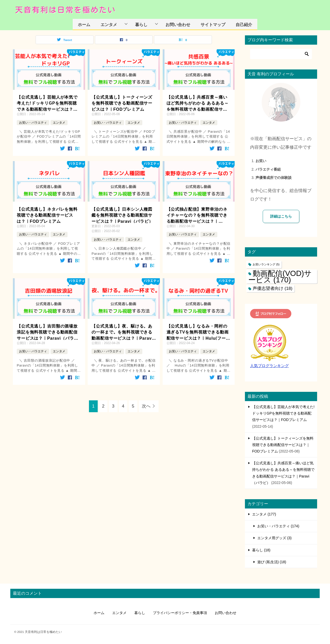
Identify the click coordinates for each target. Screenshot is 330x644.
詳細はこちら (281, 216)
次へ (146, 406)
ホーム (84, 25)
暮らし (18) (261, 550)
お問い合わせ (178, 25)
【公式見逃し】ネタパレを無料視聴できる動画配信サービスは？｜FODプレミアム (47, 215)
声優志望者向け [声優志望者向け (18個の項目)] (273, 288)
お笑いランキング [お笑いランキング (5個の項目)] (266, 264)
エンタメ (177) (264, 514)
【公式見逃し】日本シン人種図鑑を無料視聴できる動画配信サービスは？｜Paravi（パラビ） (122, 215)
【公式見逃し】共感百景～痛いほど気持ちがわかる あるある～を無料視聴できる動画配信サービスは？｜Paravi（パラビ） (198, 103)
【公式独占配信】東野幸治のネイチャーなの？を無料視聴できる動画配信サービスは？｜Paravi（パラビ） (197, 215)
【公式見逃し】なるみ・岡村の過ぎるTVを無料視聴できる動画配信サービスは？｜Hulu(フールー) (198, 332)
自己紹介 (244, 25)
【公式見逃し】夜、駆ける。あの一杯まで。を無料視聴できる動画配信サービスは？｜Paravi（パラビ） (122, 332)
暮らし (141, 25)
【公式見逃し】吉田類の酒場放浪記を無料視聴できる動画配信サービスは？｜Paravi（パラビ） (47, 332)
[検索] (281, 54)
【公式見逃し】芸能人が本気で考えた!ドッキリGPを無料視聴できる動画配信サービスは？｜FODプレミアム (47, 103)
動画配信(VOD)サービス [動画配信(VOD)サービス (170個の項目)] (280, 276)
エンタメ (109, 25)
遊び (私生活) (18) (272, 562)
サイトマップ (213, 25)
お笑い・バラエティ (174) (278, 526)
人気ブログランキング (269, 366)
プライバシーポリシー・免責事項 (180, 613)
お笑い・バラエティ (33, 123)
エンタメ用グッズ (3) (274, 538)
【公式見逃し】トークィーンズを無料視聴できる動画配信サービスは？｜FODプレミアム (122, 103)
